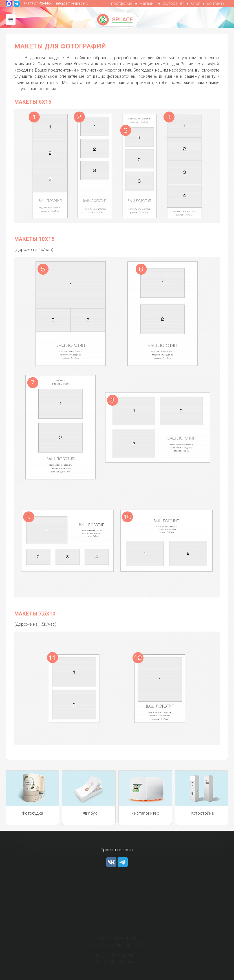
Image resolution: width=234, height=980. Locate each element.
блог (196, 3)
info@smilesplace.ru (72, 3)
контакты (216, 3)
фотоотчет (173, 3)
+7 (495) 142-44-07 (38, 3)
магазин (148, 3)
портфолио (122, 3)
